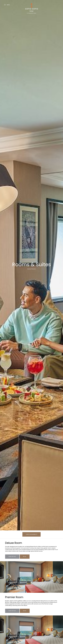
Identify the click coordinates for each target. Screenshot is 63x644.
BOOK (25, 611)
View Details (12, 557)
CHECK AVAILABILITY (32, 534)
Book (25, 557)
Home (29, 269)
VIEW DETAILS (12, 611)
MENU (7, 5)
